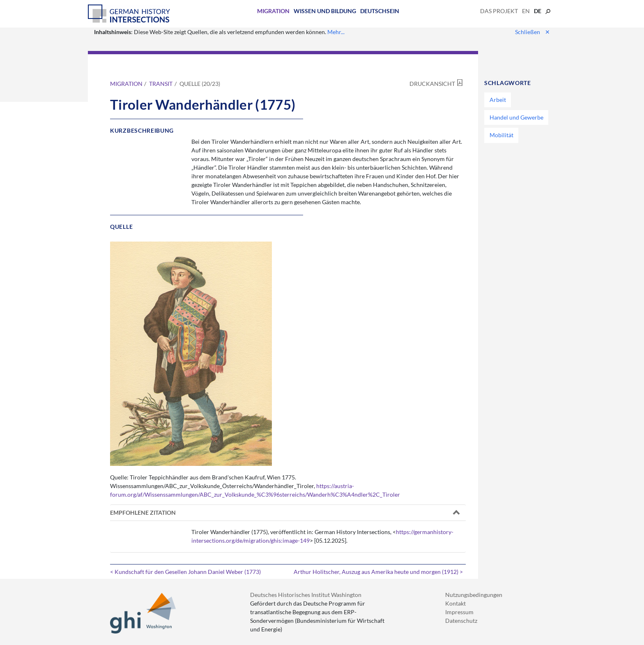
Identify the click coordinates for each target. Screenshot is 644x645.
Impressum (459, 612)
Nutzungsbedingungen (474, 595)
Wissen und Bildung (325, 11)
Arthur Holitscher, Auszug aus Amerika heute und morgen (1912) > (378, 572)
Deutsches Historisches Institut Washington (306, 595)
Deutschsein (380, 11)
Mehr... (336, 32)
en (526, 11)
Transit (161, 84)
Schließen (532, 32)
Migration (273, 11)
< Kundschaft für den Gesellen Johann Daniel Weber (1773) (185, 572)
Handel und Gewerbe (516, 117)
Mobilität (501, 135)
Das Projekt (499, 11)
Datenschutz (461, 621)
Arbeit (498, 100)
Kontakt (455, 603)
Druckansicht (432, 84)
